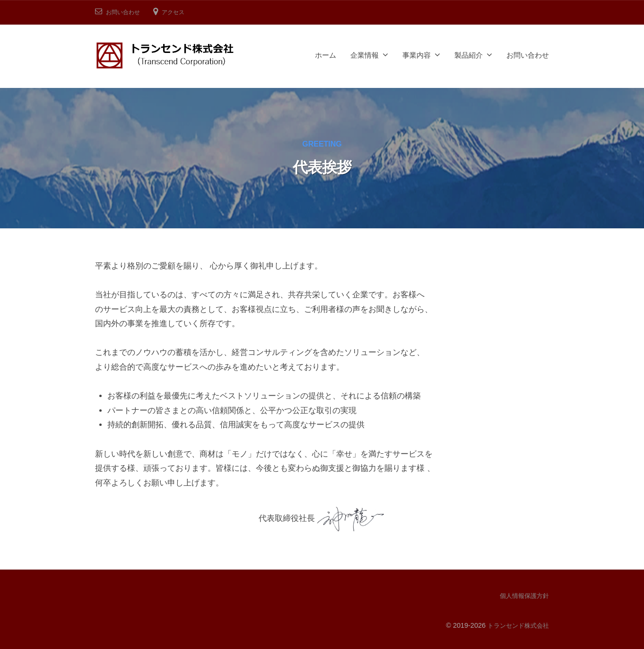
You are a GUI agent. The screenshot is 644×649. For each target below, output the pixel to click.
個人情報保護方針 (522, 596)
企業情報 (365, 55)
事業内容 (417, 55)
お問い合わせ (126, 12)
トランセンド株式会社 (516, 625)
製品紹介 (469, 55)
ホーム (326, 55)
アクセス (181, 12)
